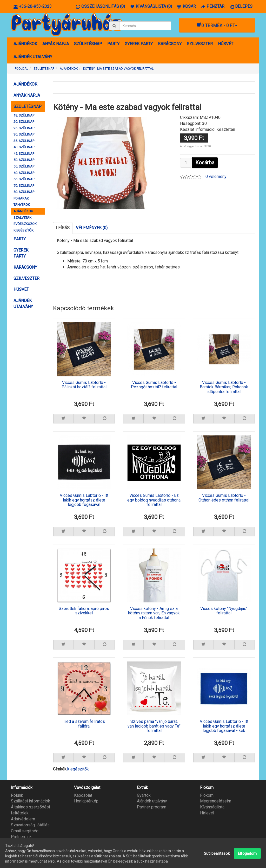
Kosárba (205, 163)
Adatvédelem (23, 819)
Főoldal (21, 69)
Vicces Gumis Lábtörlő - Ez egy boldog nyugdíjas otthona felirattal (154, 500)
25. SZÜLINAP (24, 128)
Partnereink (21, 837)
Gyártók (144, 795)
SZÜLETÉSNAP (88, 44)
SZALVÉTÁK (22, 218)
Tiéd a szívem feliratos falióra (84, 724)
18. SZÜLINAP (24, 115)
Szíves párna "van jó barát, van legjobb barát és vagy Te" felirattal (154, 726)
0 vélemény (216, 176)
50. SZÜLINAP (24, 160)
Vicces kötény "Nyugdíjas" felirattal (224, 611)
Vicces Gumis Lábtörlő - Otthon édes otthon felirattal (224, 498)
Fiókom (207, 795)
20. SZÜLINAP (24, 122)
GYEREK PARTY (139, 44)
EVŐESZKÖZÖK (25, 224)
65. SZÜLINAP (24, 179)
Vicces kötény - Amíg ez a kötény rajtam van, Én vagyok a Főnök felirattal (154, 613)
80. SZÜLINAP (24, 192)
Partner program (152, 807)
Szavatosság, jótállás (30, 825)
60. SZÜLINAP (24, 173)
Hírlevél (207, 813)
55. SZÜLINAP (24, 166)
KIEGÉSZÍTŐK (24, 230)
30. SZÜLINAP (24, 134)
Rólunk (17, 795)
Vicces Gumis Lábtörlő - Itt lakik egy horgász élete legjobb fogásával (84, 500)
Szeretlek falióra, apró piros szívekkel (84, 611)
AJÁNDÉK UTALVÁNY (33, 57)
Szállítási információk (31, 801)
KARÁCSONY (170, 44)
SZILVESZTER (200, 44)
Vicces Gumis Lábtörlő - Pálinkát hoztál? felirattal (84, 385)
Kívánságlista (212, 807)
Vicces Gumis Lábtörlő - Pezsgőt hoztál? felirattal (154, 385)
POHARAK (21, 198)
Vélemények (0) (92, 228)
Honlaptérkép (86, 801)
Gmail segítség (25, 831)
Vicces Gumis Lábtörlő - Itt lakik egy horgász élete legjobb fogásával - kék (224, 726)
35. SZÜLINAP (24, 141)
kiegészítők (78, 769)
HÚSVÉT (226, 44)
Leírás (63, 228)
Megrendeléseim (216, 801)
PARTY (113, 44)
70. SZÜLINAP (24, 186)
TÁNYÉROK (22, 205)
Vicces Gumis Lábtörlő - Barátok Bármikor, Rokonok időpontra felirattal (224, 387)
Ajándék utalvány (152, 801)
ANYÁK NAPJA (56, 44)
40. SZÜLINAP (24, 147)
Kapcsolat (83, 795)
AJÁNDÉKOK (25, 44)
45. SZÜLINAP (24, 154)
